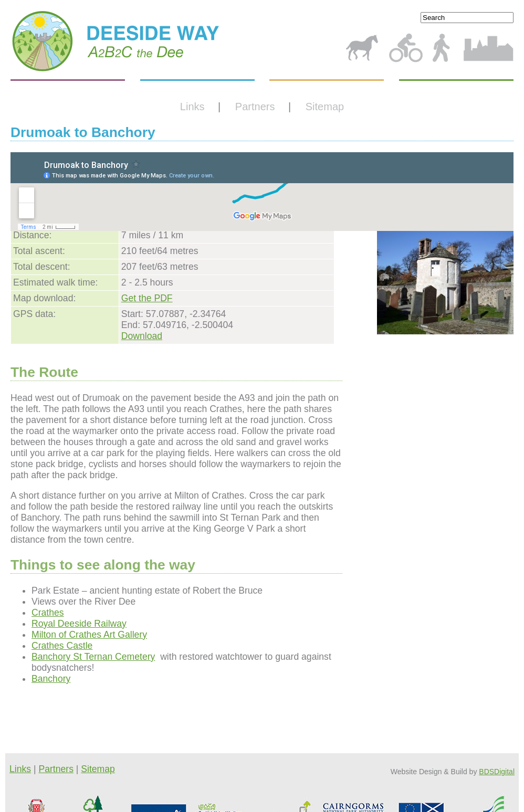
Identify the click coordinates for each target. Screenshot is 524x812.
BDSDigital (497, 772)
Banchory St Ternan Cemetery (93, 657)
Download (142, 336)
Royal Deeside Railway (79, 624)
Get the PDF (147, 298)
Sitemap (325, 107)
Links (192, 107)
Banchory (51, 679)
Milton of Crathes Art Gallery (89, 635)
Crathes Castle (62, 646)
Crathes (48, 613)
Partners (255, 107)
